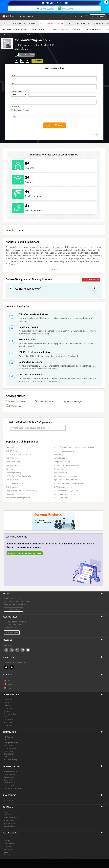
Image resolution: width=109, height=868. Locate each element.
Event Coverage (10, 774)
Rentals (32, 23)
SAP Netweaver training (63, 487)
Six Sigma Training (11, 748)
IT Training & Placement (52, 23)
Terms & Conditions (11, 818)
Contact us (8, 815)
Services (7, 711)
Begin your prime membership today (25, 553)
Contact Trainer (54, 125)
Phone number (17, 91)
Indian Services (9, 844)
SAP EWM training (13, 458)
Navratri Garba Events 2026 (14, 788)
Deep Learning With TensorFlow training (22, 491)
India (9, 688)
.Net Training (9, 737)
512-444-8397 (66, 9)
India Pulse (8, 838)
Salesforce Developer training (65, 476)
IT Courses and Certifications (14, 29)
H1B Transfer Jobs (95, 29)
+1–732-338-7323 (45, 9)
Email (13, 83)
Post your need (98, 17)
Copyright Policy (10, 826)
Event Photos (9, 780)
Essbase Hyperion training (64, 451)
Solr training (58, 469)
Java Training (9, 746)
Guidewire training (13, 462)
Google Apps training (62, 462)
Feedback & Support (14, 609)
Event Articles (9, 777)
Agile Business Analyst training (66, 480)
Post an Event (9, 786)
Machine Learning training (16, 483)
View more (54, 270)
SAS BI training (12, 487)
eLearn (7, 852)
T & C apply (95, 135)
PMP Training (9, 740)
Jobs (69, 23)
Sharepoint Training (11, 743)
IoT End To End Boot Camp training (20, 476)
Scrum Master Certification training (67, 465)
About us (7, 812)
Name (13, 75)
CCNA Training (9, 754)
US (9, 681)
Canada (9, 684)
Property (7, 841)
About (10, 230)
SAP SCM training (60, 458)
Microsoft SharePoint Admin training (20, 455)
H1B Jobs (78, 29)
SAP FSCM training (13, 447)
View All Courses (91, 280)
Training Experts (37, 29)
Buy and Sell (9, 708)
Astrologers (8, 855)
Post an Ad (8, 722)
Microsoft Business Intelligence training (69, 483)
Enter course (16, 99)
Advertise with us (10, 823)
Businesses (8, 846)
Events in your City (11, 771)
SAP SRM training (13, 465)
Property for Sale (10, 714)
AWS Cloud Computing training (18, 498)
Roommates (19, 23)
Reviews (22, 230)
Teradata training (13, 469)
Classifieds (8, 849)
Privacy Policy (9, 820)
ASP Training (9, 751)
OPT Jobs (65, 29)
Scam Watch (9, 725)
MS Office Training (11, 760)
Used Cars (8, 705)
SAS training (58, 455)
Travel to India (9, 800)
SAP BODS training (13, 480)
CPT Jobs (53, 29)
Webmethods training (62, 473)
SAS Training (9, 757)
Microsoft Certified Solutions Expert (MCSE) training (74, 447)
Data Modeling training (15, 494)
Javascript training (61, 498)
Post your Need (12, 632)
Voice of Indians (10, 783)
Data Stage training (14, 473)
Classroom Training (20, 110)
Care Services (82, 23)
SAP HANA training (13, 451)
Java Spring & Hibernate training (66, 494)
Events (6, 23)
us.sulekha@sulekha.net (19, 604)
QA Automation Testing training (66, 491)
